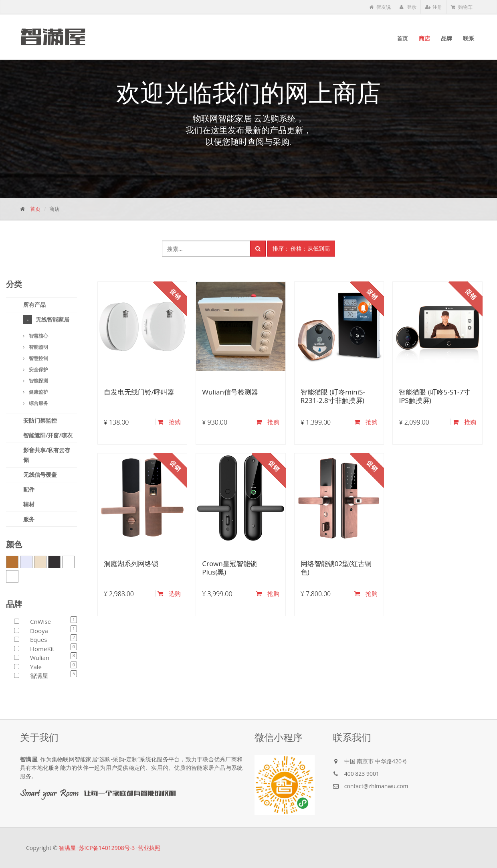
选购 (169, 593)
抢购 (169, 422)
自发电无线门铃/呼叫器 (139, 392)
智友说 (380, 7)
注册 (434, 7)
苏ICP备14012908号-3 (107, 848)
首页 (35, 209)
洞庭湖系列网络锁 (131, 563)
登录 (408, 7)
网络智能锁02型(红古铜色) (336, 568)
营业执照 (149, 848)
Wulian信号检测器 (230, 392)
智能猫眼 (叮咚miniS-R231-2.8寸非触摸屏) (333, 396)
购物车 (462, 7)
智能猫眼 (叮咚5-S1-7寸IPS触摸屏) (434, 396)
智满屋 (67, 848)
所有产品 (34, 305)
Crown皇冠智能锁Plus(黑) (229, 568)
